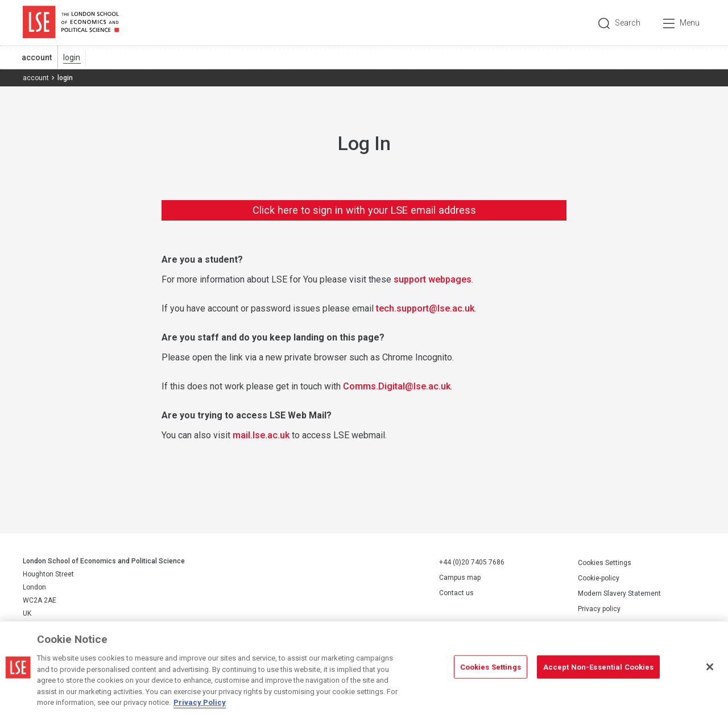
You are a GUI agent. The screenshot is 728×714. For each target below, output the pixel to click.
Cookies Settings (605, 563)
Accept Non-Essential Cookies (599, 667)
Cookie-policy (599, 578)
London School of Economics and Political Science (71, 23)
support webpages (433, 279)
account (37, 57)
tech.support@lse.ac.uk (425, 308)
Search (628, 23)
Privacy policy (599, 609)
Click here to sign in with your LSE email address (364, 210)
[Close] (710, 667)
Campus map (460, 578)
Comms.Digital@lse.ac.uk (397, 386)
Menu (690, 23)
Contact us (456, 593)
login (72, 57)
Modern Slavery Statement (619, 593)
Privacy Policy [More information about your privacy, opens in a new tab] (200, 702)
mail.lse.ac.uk (261, 435)
